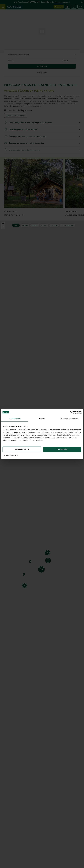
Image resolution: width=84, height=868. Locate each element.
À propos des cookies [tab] (69, 418)
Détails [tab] (42, 418)
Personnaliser (22, 449)
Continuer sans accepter (11, 455)
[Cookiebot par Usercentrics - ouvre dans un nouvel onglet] (72, 412)
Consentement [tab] (15, 418)
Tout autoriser (62, 449)
